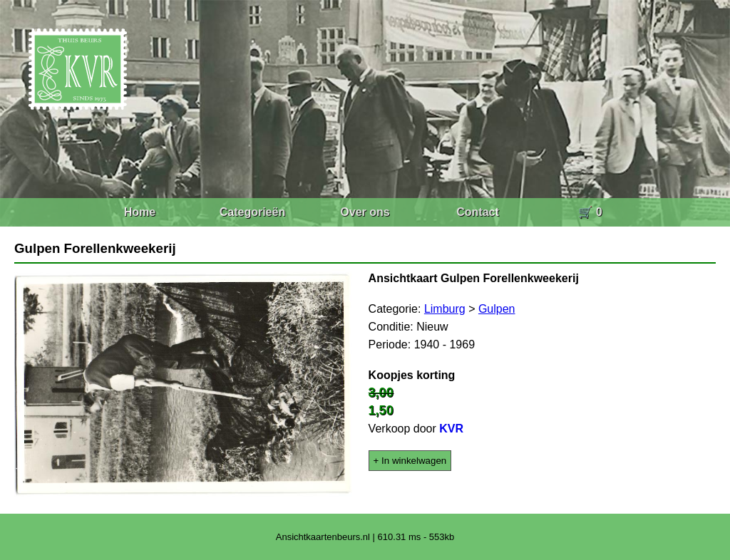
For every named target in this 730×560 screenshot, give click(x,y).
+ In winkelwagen (410, 461)
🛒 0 (590, 212)
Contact (478, 212)
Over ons (365, 212)
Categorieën (252, 212)
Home (140, 212)
